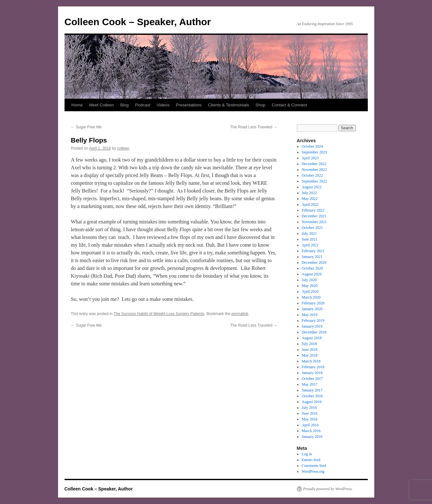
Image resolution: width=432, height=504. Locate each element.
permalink (240, 314)
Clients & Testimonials (229, 105)
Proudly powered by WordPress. (328, 489)
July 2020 (309, 280)
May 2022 (310, 199)
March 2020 (311, 297)
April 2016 (310, 425)
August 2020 (312, 274)
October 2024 (312, 146)
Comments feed (314, 466)
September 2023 (314, 152)
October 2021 (312, 228)
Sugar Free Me (86, 127)
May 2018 (310, 355)
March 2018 (311, 361)
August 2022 (312, 187)
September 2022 (314, 181)
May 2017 (310, 384)
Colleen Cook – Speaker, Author (138, 22)
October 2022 (312, 175)
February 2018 (313, 367)
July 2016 (309, 408)
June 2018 (310, 350)
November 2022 (314, 170)
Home (77, 105)
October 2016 (312, 396)
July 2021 (309, 233)
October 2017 (312, 379)
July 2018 (309, 344)
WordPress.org (313, 471)
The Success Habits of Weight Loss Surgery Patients (159, 314)
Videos (163, 105)
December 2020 (314, 262)
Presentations (189, 105)
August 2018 (312, 338)
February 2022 (313, 210)
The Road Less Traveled (254, 127)
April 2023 (310, 158)
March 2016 (311, 431)
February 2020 (313, 303)
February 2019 (313, 321)
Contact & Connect (289, 105)
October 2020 (312, 268)
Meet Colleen (101, 105)
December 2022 (314, 164)
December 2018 (314, 332)
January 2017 (312, 390)
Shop (260, 105)
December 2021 (314, 216)
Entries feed (311, 460)
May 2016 (310, 419)
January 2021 (312, 257)
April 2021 (310, 245)
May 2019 (310, 315)
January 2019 (312, 326)
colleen (123, 148)
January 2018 (312, 373)
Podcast (143, 105)
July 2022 (309, 193)
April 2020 (310, 292)
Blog (125, 105)
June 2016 (310, 413)
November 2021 (314, 222)
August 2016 (312, 402)
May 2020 (310, 286)
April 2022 (310, 204)
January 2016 (312, 437)
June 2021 (310, 239)
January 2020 (312, 309)
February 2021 (313, 251)
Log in (307, 454)
